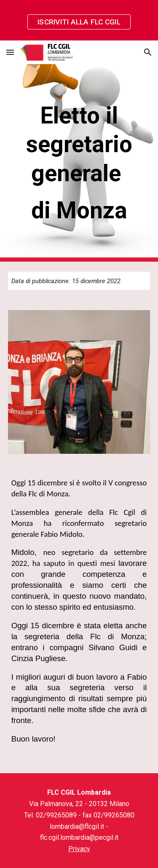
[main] (79, 163)
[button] (10, 52)
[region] (79, 20)
